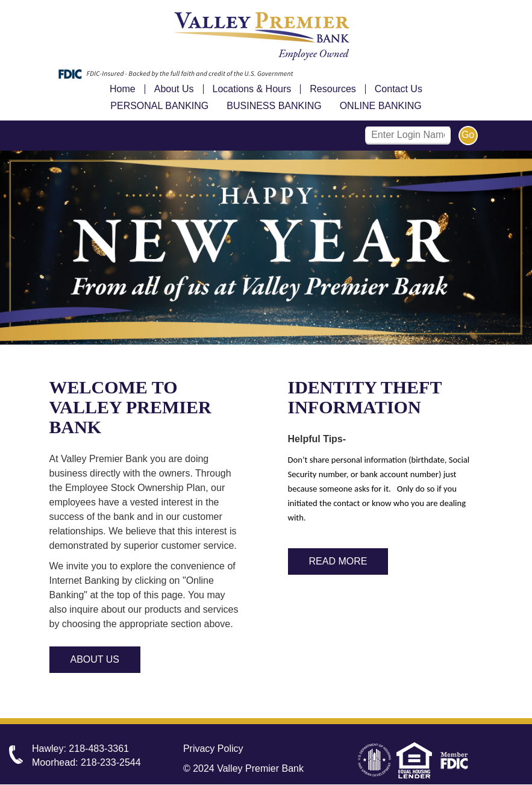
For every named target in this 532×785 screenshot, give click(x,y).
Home (123, 89)
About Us (174, 89)
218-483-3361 (99, 749)
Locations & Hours (252, 89)
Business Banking (274, 106)
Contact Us (399, 89)
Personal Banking (159, 106)
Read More (338, 561)
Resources (333, 89)
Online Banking (381, 106)
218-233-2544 (111, 762)
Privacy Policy (213, 749)
